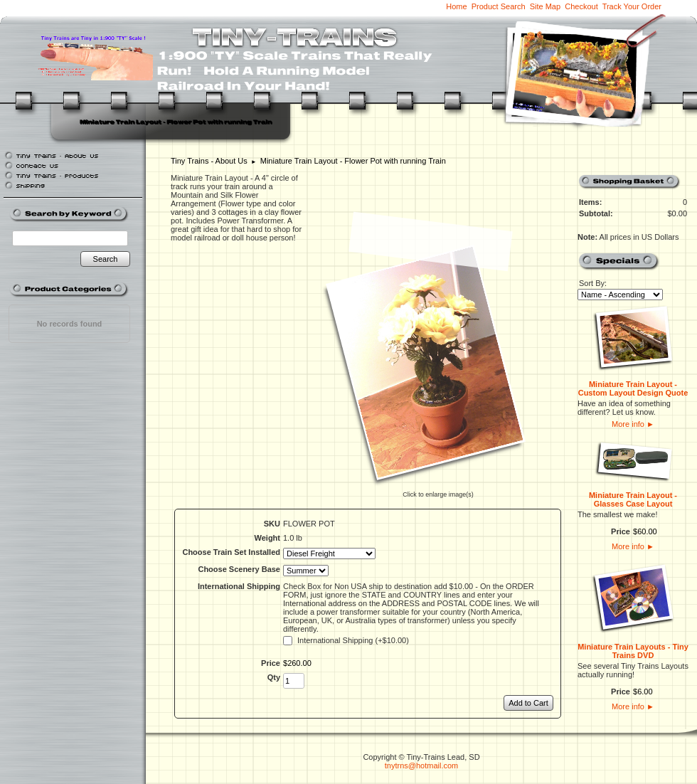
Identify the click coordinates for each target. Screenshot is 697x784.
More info (633, 424)
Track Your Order (632, 6)
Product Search (499, 6)
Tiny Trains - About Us (209, 161)
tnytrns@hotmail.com (421, 766)
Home (456, 6)
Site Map (545, 6)
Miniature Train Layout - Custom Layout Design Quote (633, 388)
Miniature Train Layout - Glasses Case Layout (633, 499)
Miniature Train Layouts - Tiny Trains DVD (633, 651)
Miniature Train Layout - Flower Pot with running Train (353, 161)
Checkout (581, 6)
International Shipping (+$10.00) (353, 640)
